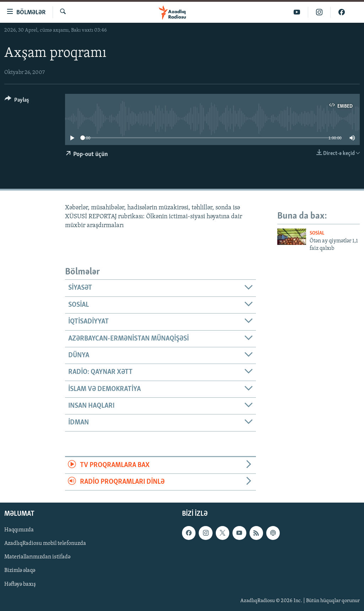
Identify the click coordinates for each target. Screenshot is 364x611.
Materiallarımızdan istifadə (37, 557)
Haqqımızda (19, 530)
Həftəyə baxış (20, 584)
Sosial (317, 233)
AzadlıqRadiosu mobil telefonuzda (45, 544)
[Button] (17, 101)
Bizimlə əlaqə (20, 571)
